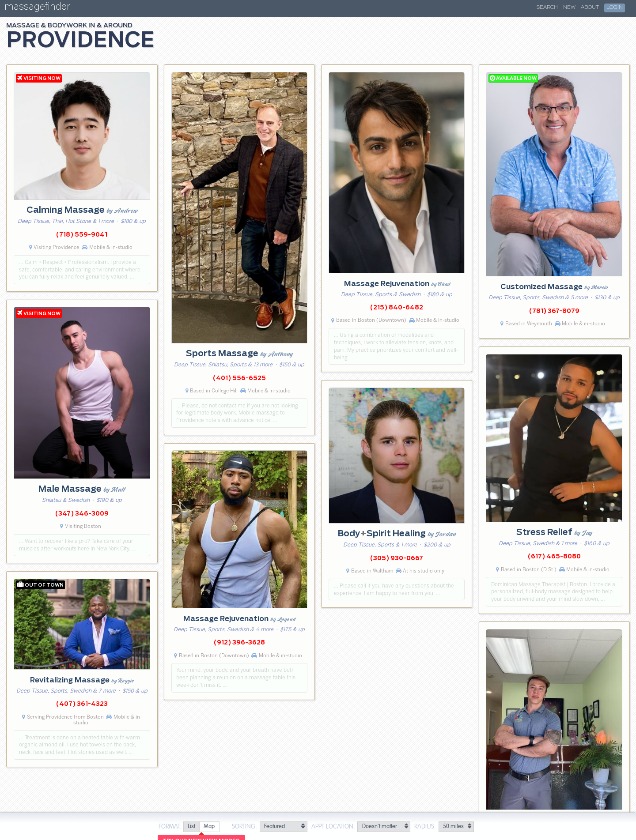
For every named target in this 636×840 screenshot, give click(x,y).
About (590, 8)
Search (547, 8)
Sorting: (244, 827)
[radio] (191, 827)
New (569, 8)
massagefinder (37, 8)
